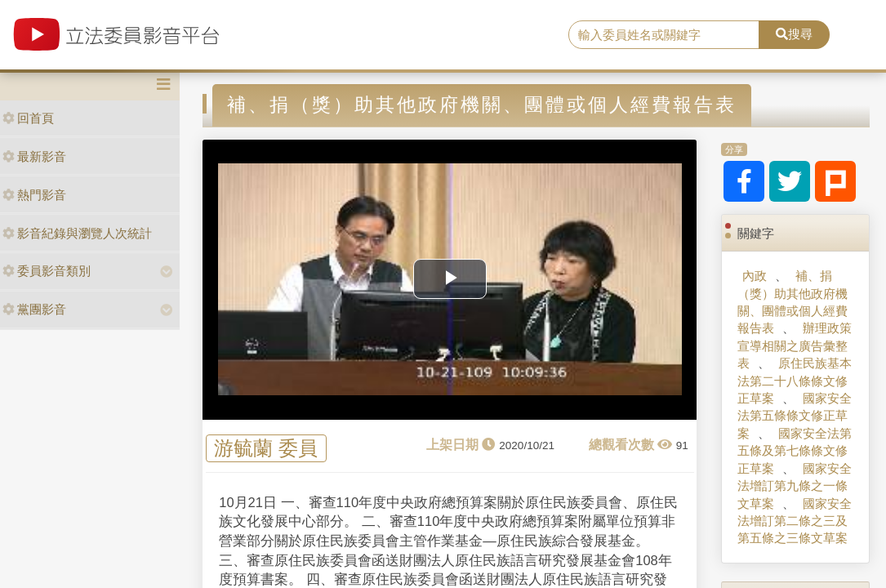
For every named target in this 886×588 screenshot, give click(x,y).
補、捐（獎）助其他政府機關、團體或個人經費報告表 (793, 302)
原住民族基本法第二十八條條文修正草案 (795, 381)
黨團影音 (34, 309)
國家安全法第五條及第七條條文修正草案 (795, 451)
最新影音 (34, 156)
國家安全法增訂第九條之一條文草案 (795, 486)
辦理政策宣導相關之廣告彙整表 (795, 345)
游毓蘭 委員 (266, 449)
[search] (664, 35)
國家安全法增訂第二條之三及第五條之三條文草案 (795, 521)
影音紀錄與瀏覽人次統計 (77, 233)
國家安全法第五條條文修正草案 (795, 416)
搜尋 (794, 34)
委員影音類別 (47, 271)
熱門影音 (34, 195)
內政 (755, 276)
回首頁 (28, 118)
